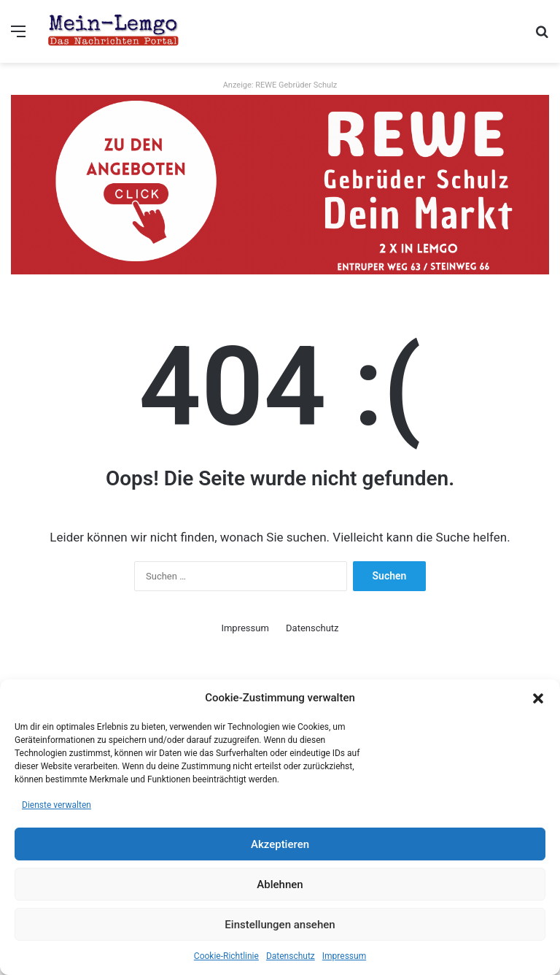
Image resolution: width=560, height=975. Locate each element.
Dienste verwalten (57, 805)
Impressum (344, 956)
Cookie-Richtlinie (226, 956)
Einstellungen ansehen (280, 925)
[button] (538, 698)
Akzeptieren (280, 844)
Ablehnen (280, 885)
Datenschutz (291, 956)
